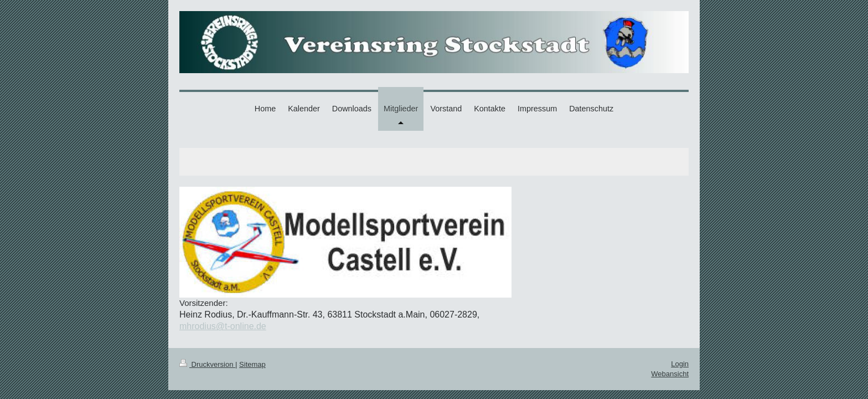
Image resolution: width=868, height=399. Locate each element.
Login (680, 364)
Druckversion (207, 364)
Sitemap (252, 364)
